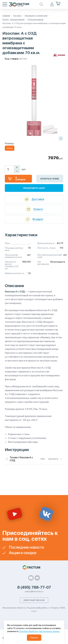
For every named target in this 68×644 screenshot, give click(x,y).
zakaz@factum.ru (34, 591)
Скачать (53, 459)
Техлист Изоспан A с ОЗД (21, 459)
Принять (34, 638)
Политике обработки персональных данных (39, 631)
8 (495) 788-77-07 (34, 587)
